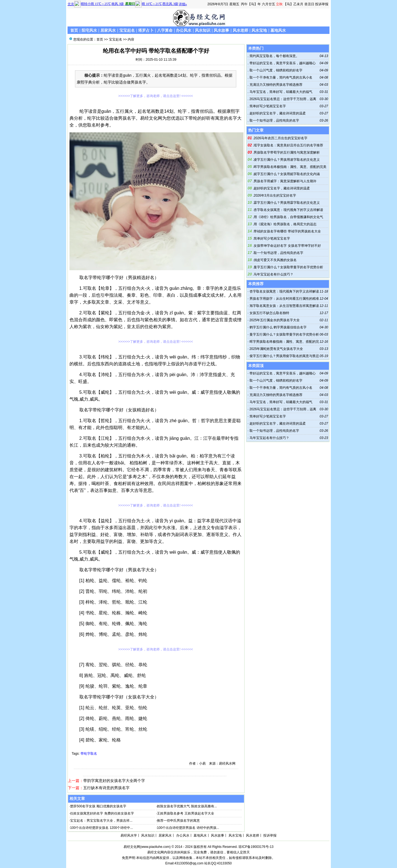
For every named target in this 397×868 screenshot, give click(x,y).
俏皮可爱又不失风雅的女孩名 (275, 260)
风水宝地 (259, 30)
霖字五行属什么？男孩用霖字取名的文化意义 (287, 203)
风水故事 (221, 30)
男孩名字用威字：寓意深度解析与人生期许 (285, 181)
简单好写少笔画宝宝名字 (267, 106)
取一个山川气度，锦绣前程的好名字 (275, 70)
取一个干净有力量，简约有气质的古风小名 (280, 77)
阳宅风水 (89, 30)
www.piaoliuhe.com (155, 847)
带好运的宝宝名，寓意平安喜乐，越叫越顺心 (282, 63)
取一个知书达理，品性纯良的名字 (274, 120)
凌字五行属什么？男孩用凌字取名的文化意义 (287, 160)
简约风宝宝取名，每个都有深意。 (274, 56)
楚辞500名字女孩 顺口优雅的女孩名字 (98, 806)
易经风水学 (129, 835)
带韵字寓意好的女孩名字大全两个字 (114, 781)
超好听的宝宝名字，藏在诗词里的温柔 (277, 113)
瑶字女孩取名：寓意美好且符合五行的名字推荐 (288, 145)
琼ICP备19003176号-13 (256, 847)
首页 (74, 30)
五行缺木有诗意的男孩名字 (106, 788)
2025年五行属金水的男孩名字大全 (275, 320)
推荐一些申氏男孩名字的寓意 (178, 821)
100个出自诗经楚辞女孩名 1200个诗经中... (101, 828)
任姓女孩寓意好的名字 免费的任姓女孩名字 (102, 813)
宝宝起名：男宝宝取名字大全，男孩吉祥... (101, 821)
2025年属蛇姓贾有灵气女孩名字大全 (276, 349)
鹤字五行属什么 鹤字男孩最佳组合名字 (278, 327)
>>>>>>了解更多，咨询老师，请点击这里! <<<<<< (156, 96)
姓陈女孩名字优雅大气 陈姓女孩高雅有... (187, 806)
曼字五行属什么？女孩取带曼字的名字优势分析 (288, 267)
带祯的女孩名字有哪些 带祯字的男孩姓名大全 (287, 231)
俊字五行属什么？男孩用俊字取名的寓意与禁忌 (284, 356)
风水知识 (203, 30)
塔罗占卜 (146, 30)
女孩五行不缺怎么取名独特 (269, 313)
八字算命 (165, 30)
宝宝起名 (127, 30)
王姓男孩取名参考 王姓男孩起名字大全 (185, 813)
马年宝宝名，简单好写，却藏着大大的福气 (280, 92)
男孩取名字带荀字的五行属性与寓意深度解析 (287, 152)
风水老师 (240, 30)
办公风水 (184, 30)
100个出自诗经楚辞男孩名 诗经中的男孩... (188, 828)
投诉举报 (322, 4)
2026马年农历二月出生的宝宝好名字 (281, 138)
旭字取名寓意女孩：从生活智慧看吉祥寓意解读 (284, 306)
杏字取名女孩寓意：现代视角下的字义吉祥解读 (288, 210)
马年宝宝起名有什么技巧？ (273, 274)
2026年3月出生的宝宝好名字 (275, 195)
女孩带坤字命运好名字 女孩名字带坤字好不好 (287, 246)
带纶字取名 (89, 754)
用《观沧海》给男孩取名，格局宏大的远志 (285, 224)
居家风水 (108, 30)
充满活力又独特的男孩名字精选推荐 (275, 85)
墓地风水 (278, 30)
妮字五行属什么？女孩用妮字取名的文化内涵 (287, 174)
